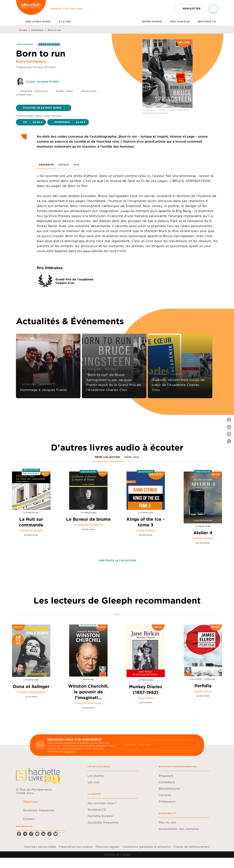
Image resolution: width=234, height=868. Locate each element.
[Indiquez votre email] (156, 745)
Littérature (37, 30)
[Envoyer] (194, 745)
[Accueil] (31, 8)
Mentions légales (108, 847)
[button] (190, 9)
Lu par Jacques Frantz (42, 81)
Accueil (23, 30)
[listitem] (19, 834)
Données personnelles (40, 847)
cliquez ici (70, 751)
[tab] (20, 21)
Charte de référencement (192, 847)
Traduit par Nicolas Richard (36, 67)
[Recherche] (214, 9)
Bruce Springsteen (31, 61)
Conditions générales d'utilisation (147, 847)
